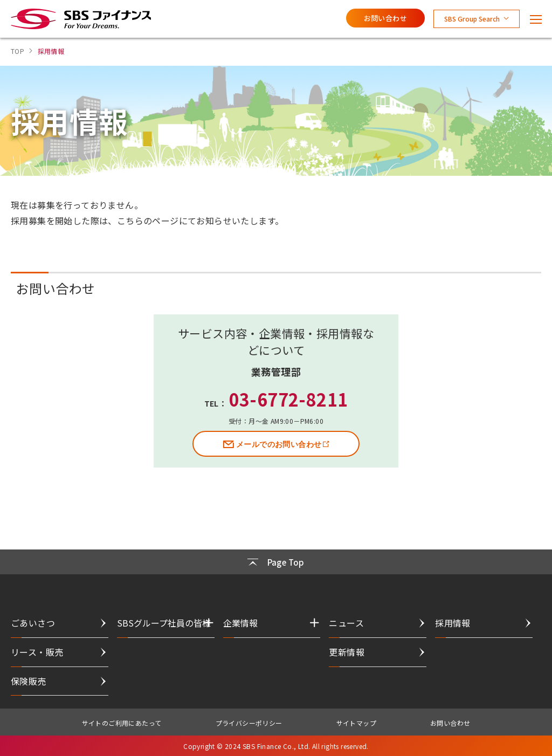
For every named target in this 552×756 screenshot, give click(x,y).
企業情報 (240, 623)
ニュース (346, 623)
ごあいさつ (33, 623)
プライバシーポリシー (249, 723)
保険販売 (29, 681)
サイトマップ (356, 723)
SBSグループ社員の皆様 (164, 623)
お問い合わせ (385, 18)
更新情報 (347, 652)
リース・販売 (37, 652)
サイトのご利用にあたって (122, 723)
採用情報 (453, 623)
